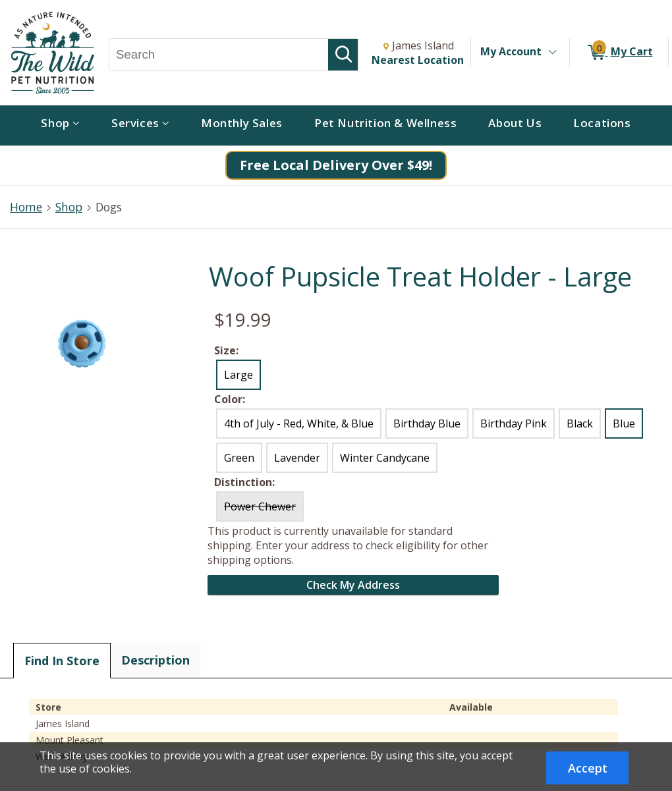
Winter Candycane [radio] (385, 458)
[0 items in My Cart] (619, 53)
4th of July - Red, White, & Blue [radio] (299, 423)
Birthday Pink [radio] (514, 423)
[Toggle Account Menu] (552, 53)
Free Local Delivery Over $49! (336, 165)
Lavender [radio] (297, 458)
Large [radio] (238, 375)
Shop (69, 207)
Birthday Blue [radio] (427, 423)
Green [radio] (239, 458)
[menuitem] (60, 125)
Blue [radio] (624, 423)
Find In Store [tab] (62, 661)
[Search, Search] (219, 55)
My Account (511, 51)
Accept (588, 768)
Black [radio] (580, 423)
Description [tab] (155, 660)
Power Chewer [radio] (260, 506)
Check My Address (353, 585)
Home (26, 207)
